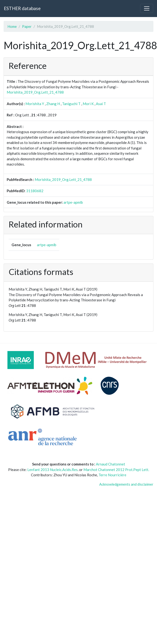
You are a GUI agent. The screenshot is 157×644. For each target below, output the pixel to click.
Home (12, 26)
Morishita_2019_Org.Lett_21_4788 (35, 92)
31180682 (35, 191)
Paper (27, 26)
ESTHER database (22, 8)
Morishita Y (35, 104)
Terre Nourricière (112, 475)
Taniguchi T (71, 104)
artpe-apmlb (73, 202)
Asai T (101, 104)
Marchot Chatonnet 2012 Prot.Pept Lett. (116, 470)
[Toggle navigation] (147, 8)
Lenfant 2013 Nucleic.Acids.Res (52, 470)
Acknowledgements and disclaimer (126, 484)
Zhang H (53, 104)
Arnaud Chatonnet (110, 464)
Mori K (88, 104)
